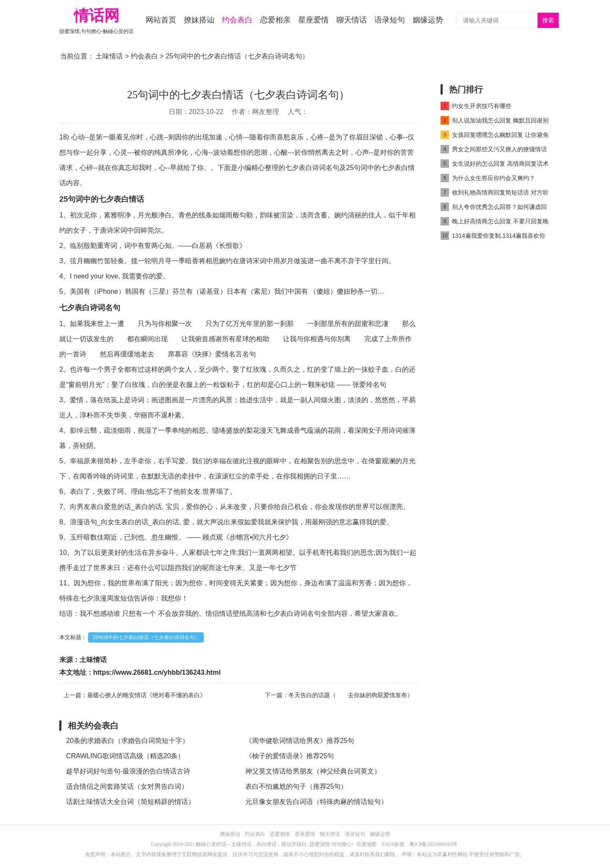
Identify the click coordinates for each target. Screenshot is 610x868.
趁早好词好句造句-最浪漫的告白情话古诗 (128, 771)
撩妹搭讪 (199, 20)
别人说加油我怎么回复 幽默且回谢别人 (495, 122)
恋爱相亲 (275, 20)
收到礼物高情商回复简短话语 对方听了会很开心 (495, 194)
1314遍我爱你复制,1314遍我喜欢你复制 (493, 237)
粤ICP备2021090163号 (434, 844)
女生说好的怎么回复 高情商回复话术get (495, 165)
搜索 (548, 21)
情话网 (97, 15)
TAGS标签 (393, 844)
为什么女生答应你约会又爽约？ (488, 178)
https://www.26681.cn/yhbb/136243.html (157, 672)
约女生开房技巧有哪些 (476, 106)
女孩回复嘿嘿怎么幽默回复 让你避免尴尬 (495, 136)
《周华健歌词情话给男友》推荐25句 (300, 741)
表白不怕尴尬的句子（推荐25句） (297, 786)
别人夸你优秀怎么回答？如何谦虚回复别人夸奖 (494, 208)
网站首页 (161, 20)
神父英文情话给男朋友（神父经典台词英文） (313, 771)
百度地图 (366, 844)
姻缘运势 (428, 20)
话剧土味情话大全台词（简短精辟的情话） (130, 802)
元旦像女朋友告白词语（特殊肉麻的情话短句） (316, 802)
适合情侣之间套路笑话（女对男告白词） (127, 786)
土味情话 (109, 56)
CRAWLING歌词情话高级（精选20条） (125, 756)
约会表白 (237, 20)
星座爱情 (313, 20)
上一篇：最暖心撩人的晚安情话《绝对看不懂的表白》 (135, 695)
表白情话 (266, 844)
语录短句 (390, 20)
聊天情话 (352, 20)
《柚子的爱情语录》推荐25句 (290, 756)
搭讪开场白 (294, 844)
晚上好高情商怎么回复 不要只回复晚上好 (495, 223)
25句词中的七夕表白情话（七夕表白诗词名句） (146, 637)
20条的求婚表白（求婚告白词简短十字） (128, 741)
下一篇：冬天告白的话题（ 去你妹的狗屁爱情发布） (339, 695)
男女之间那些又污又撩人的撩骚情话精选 (494, 151)
